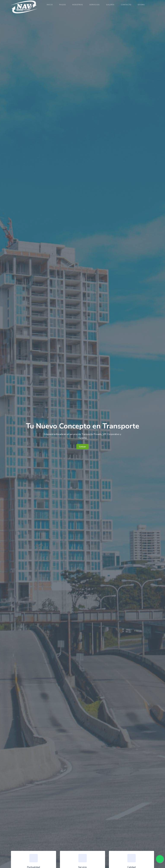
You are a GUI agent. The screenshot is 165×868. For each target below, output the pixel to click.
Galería (110, 5)
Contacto (126, 5)
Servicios (94, 5)
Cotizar (83, 447)
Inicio (50, 5)
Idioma (141, 5)
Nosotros (78, 5)
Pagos (63, 5)
